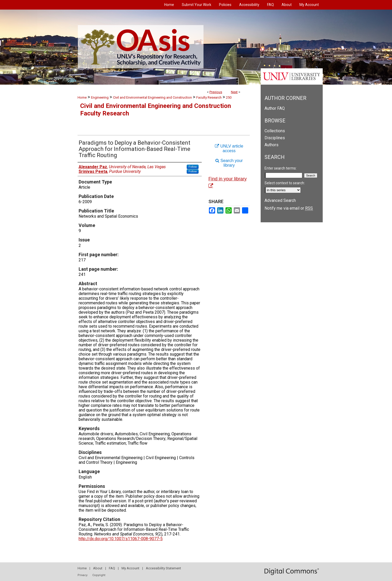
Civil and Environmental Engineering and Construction (152, 97)
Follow (193, 167)
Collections (275, 131)
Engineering (100, 97)
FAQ (112, 568)
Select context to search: (285, 183)
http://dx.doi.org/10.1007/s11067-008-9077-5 (121, 539)
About (98, 568)
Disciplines (275, 138)
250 (229, 97)
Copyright (99, 575)
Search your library (229, 163)
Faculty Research (209, 97)
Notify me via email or (289, 208)
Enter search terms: (281, 168)
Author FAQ (275, 108)
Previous (216, 92)
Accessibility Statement (163, 568)
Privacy (82, 575)
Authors (272, 145)
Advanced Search (280, 200)
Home (82, 97)
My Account (130, 568)
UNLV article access (229, 148)
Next (234, 92)
